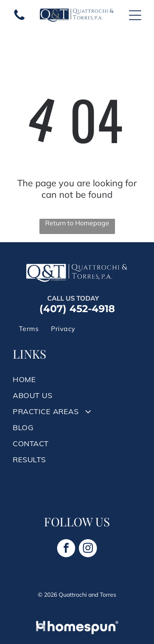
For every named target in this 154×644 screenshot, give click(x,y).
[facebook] (66, 549)
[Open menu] (135, 15)
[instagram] (88, 549)
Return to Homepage (77, 223)
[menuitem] (29, 329)
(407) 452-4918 (77, 309)
